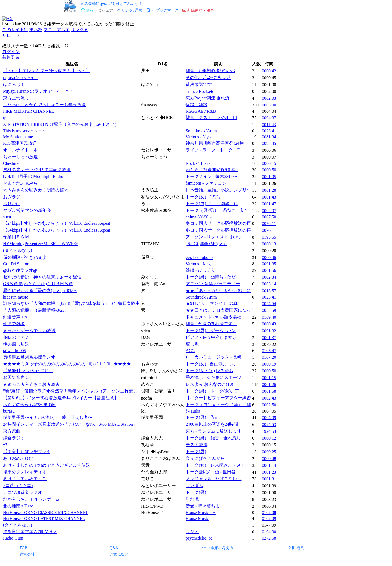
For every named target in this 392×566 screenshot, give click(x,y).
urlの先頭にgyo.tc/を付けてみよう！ (111, 3)
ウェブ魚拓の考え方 (216, 548)
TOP (23, 548)
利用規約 (297, 548)
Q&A (114, 548)
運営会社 (27, 554)
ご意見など (119, 554)
